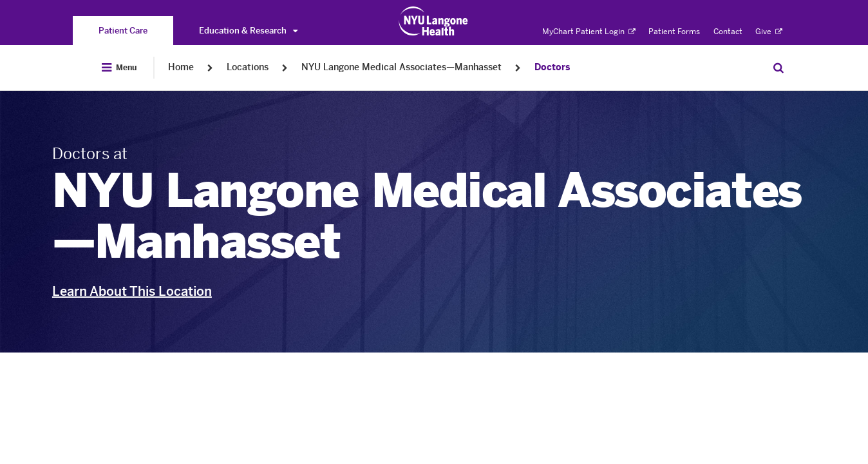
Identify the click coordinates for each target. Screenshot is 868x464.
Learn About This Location (132, 291)
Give (769, 32)
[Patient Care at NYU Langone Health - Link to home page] (434, 21)
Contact (728, 32)
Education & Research (248, 31)
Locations (248, 67)
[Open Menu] (119, 68)
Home (181, 67)
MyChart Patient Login (589, 32)
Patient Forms (674, 32)
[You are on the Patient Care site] (123, 31)
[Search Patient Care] (778, 68)
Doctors (552, 67)
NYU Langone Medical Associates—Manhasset (401, 67)
